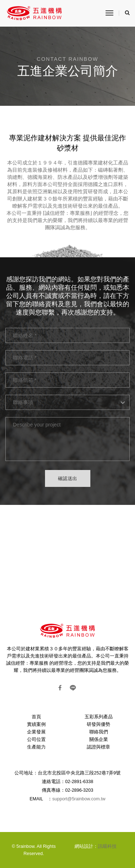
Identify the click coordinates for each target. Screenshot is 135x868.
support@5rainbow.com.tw (79, 799)
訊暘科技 (107, 846)
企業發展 (36, 732)
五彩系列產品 (99, 717)
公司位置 (36, 740)
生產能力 (36, 747)
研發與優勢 (98, 724)
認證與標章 (98, 747)
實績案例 (36, 724)
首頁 (36, 717)
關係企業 (99, 740)
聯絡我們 (99, 732)
